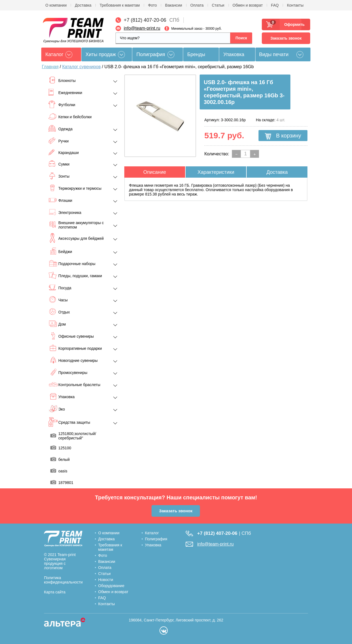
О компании (56, 5)
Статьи (218, 5)
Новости (106, 580)
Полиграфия (151, 54)
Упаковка (234, 54)
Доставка (83, 5)
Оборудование (111, 586)
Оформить (293, 24)
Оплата (197, 5)
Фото (152, 5)
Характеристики (216, 172)
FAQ (275, 5)
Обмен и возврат (248, 5)
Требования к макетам (120, 5)
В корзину (283, 136)
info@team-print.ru (142, 28)
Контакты (295, 5)
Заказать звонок (286, 38)
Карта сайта (55, 592)
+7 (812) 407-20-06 (145, 20)
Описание (155, 172)
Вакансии (174, 5)
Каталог (152, 533)
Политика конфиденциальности (63, 580)
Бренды (196, 54)
